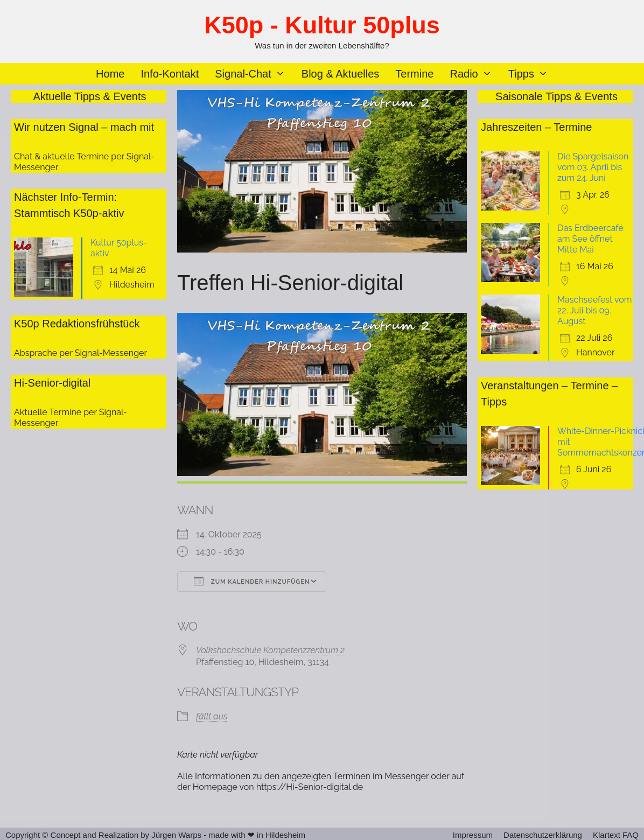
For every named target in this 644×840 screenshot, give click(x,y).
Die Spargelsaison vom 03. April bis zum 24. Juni (593, 167)
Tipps (532, 74)
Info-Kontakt (170, 74)
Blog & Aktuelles (341, 74)
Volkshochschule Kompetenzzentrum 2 (270, 650)
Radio (475, 74)
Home (110, 74)
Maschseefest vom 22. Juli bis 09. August (595, 310)
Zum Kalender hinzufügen (252, 581)
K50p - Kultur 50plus (322, 25)
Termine (414, 74)
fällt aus (212, 716)
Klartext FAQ (616, 835)
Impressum (473, 835)
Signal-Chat (254, 74)
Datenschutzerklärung (543, 835)
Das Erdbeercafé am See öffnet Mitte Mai (590, 239)
